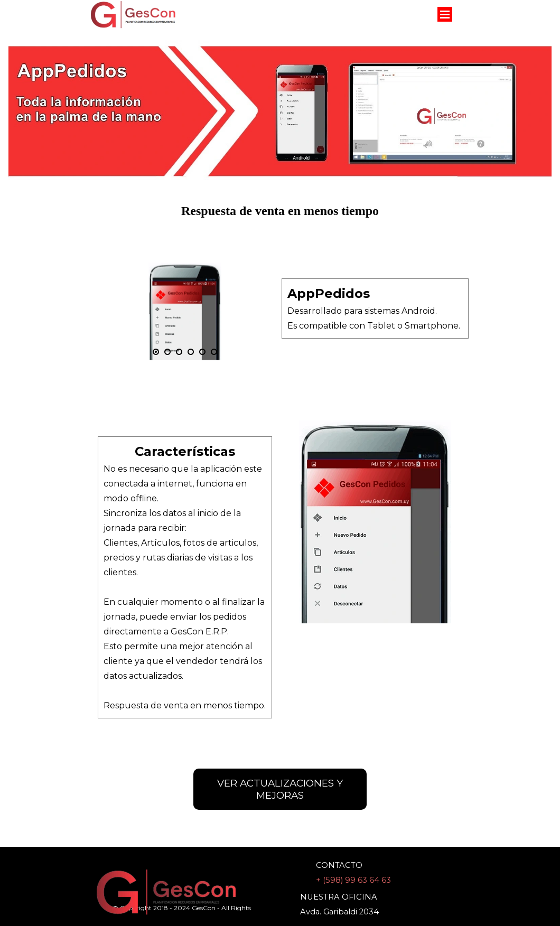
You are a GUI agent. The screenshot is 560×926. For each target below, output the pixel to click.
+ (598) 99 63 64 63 (353, 880)
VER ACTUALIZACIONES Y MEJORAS (280, 789)
